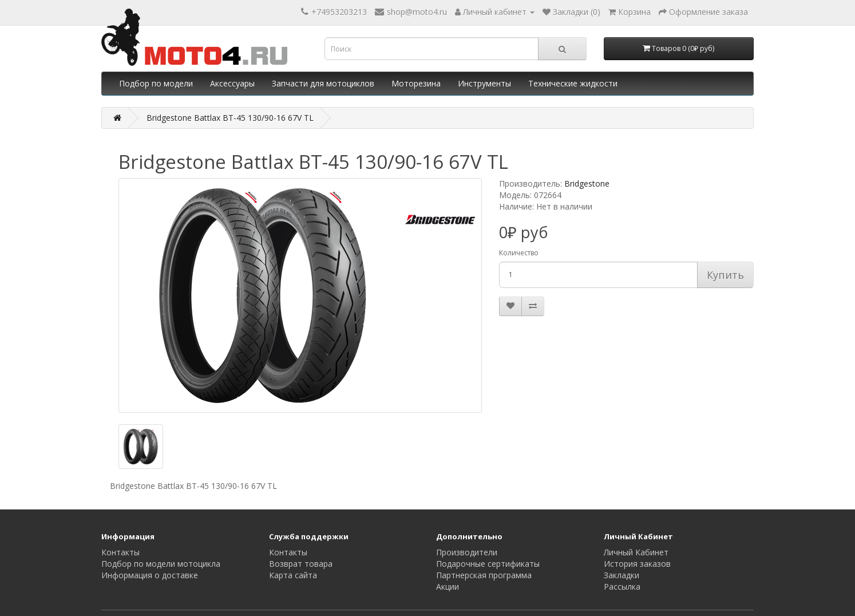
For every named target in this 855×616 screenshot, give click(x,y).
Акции (448, 587)
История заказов (637, 564)
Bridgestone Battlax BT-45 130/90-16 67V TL (230, 118)
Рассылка (622, 587)
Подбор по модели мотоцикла (161, 564)
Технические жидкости (573, 83)
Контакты (120, 552)
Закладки (622, 575)
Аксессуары (232, 83)
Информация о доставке (150, 575)
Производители (467, 552)
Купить (725, 275)
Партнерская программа (484, 575)
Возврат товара (301, 564)
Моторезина (416, 83)
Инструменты (484, 83)
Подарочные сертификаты (488, 564)
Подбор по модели (156, 83)
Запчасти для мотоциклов (323, 83)
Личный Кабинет (636, 552)
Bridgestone (587, 183)
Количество (519, 253)
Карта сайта (293, 575)
